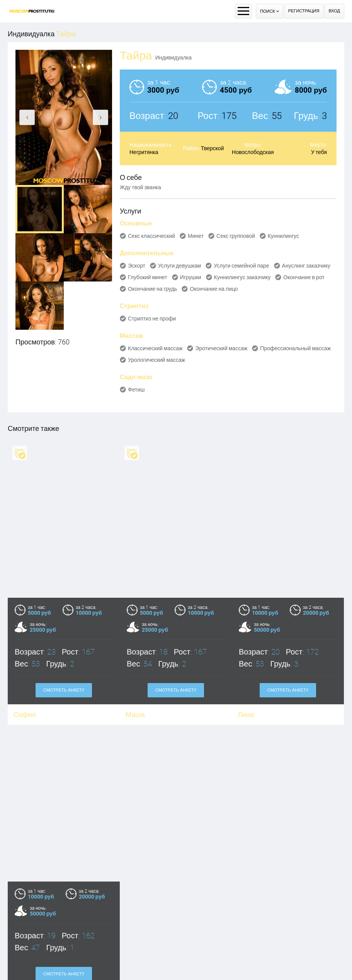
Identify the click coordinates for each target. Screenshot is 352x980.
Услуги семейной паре (241, 266)
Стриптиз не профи (152, 319)
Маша (135, 715)
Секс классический (151, 236)
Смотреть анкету (64, 690)
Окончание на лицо (214, 289)
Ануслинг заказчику (306, 266)
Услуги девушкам (179, 266)
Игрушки (191, 277)
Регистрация (304, 11)
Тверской (213, 148)
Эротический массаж (221, 348)
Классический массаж (155, 348)
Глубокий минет (148, 277)
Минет (196, 236)
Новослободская (253, 152)
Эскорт (137, 266)
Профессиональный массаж (295, 348)
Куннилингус (283, 236)
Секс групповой (236, 236)
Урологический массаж (156, 360)
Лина (246, 715)
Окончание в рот (304, 277)
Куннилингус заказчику (242, 277)
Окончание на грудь (152, 289)
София (25, 715)
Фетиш (136, 390)
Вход (334, 11)
